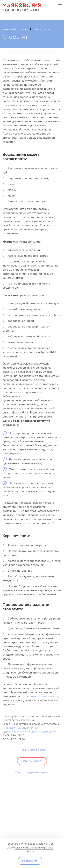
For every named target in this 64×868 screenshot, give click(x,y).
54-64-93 (32, 728)
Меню (60, 6)
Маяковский (9, 29)
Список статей (32, 761)
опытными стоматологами (41, 696)
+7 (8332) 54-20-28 (14, 728)
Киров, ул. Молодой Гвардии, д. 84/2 (35, 732)
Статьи (24, 29)
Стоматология (42, 29)
